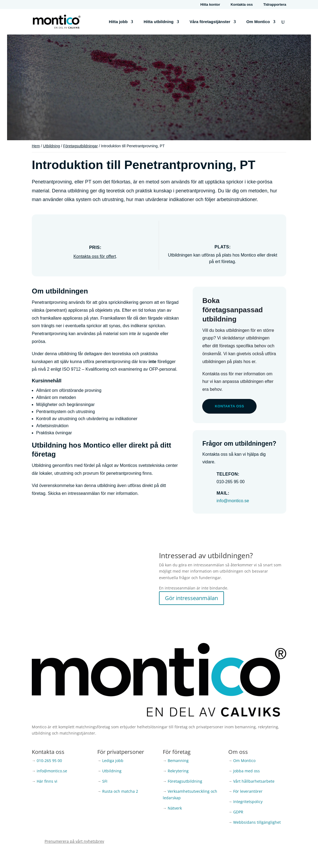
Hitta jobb (118, 22)
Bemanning (178, 761)
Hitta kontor (210, 5)
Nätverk (175, 808)
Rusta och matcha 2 (120, 791)
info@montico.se (233, 501)
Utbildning (51, 146)
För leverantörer (248, 791)
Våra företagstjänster (210, 22)
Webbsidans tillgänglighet (257, 822)
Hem (36, 146)
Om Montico (258, 22)
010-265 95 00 (49, 761)
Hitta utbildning (159, 22)
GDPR (238, 812)
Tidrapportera (275, 5)
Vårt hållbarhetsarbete (254, 781)
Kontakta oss (242, 5)
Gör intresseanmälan (191, 598)
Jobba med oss (247, 771)
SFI (105, 781)
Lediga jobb (113, 761)
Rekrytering (178, 771)
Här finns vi (47, 781)
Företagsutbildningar (80, 146)
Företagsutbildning (185, 781)
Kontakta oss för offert (95, 256)
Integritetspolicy (248, 802)
